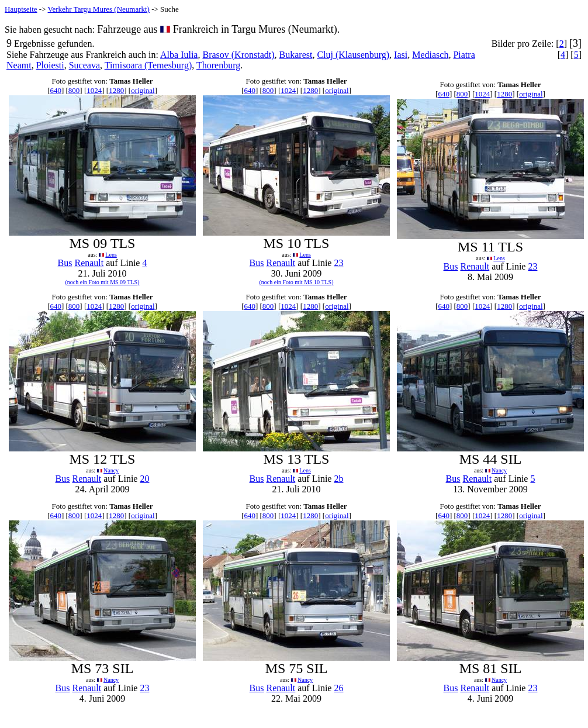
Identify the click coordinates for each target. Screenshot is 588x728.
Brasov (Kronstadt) (238, 55)
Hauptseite (21, 9)
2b (338, 479)
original (143, 90)
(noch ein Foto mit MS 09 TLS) (102, 282)
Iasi (401, 55)
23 (338, 263)
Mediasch (430, 55)
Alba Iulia (179, 55)
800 (74, 90)
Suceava (84, 65)
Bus (65, 263)
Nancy (111, 470)
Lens (111, 255)
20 (144, 479)
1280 (116, 90)
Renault (89, 263)
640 (56, 90)
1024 (94, 90)
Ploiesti (50, 65)
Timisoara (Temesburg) (148, 65)
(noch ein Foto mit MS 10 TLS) (296, 282)
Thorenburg (218, 65)
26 (338, 688)
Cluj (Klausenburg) (353, 55)
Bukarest (296, 55)
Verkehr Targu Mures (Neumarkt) (99, 9)
